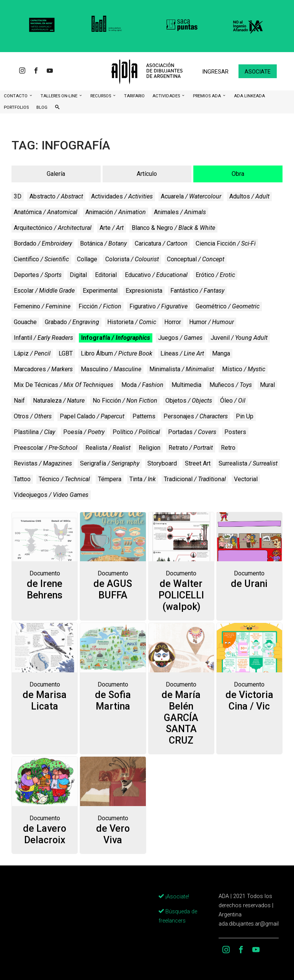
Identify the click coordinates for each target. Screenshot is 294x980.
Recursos (101, 96)
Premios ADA (207, 96)
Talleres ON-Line (60, 96)
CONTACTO (16, 96)
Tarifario (134, 96)
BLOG (42, 107)
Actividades (167, 96)
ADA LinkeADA (249, 96)
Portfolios (16, 107)
